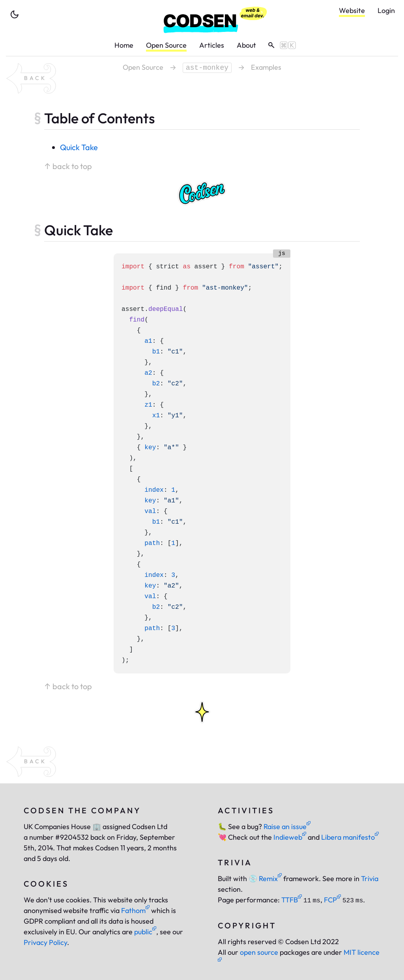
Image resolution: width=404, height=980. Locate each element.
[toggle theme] (15, 15)
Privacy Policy (45, 942)
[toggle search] (279, 45)
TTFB (292, 900)
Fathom (135, 910)
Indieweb (290, 837)
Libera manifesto (350, 837)
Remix (265, 879)
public (145, 932)
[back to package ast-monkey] (31, 78)
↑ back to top (68, 166)
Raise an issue (287, 827)
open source (259, 952)
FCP (332, 900)
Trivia (370, 879)
